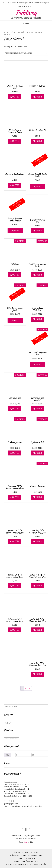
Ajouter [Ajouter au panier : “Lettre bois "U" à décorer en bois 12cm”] (37, 630)
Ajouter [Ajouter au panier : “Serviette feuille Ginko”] (15, 185)
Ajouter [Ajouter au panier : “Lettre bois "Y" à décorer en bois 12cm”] (37, 541)
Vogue (26, 842)
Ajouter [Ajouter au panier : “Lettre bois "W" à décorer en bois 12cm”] (37, 586)
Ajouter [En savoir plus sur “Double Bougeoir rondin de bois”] (15, 230)
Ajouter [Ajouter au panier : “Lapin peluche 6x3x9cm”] (37, 319)
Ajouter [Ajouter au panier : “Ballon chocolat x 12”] (37, 141)
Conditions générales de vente (26, 861)
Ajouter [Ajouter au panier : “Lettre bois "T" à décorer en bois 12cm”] (15, 630)
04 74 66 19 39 (9, 801)
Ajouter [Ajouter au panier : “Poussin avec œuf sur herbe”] (37, 275)
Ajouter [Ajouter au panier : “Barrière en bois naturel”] (37, 409)
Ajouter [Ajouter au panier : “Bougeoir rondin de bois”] (37, 230)
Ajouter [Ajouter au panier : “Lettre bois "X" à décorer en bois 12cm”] (15, 541)
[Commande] (26, 53)
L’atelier (17, 852)
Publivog (26, 13)
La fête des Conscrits (18, 855)
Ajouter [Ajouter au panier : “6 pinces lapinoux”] (37, 497)
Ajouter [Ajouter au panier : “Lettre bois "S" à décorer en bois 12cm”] (37, 674)
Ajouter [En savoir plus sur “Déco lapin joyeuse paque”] (15, 320)
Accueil (7, 32)
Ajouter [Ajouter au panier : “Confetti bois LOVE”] (37, 97)
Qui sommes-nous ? (35, 855)
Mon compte (30, 858)
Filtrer (7, 755)
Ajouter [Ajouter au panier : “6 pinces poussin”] (15, 453)
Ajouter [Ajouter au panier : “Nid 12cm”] (15, 275)
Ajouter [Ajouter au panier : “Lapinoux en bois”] (37, 453)
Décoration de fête (18, 32)
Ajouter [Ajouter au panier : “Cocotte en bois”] (15, 409)
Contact (20, 858)
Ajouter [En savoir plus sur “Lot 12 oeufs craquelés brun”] (38, 364)
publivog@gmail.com (11, 804)
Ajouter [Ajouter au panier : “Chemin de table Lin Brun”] (15, 97)
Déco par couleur (33, 32)
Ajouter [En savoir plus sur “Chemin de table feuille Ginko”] (38, 186)
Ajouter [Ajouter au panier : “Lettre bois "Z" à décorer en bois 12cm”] (15, 497)
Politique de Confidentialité (17, 864)
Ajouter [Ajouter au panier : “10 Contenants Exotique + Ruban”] (15, 141)
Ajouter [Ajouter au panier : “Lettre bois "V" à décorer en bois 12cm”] (15, 586)
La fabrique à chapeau (30, 852)
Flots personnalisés (38, 864)
